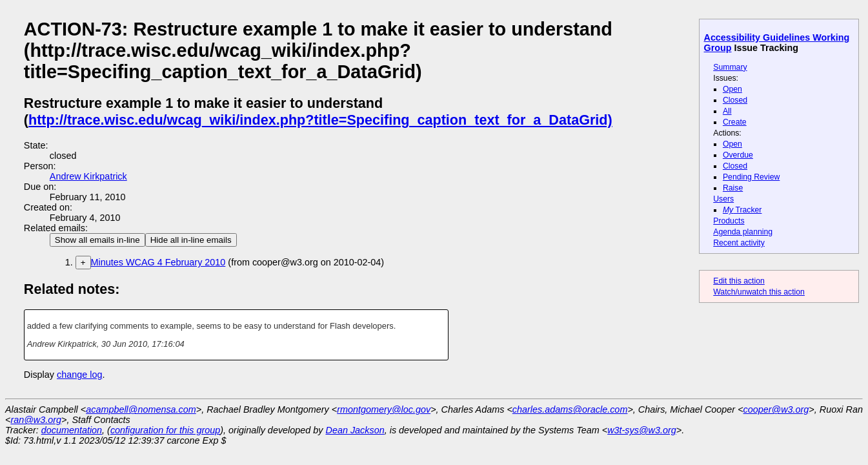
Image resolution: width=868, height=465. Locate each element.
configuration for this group (165, 430)
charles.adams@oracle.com (570, 409)
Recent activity (739, 243)
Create (735, 122)
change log (79, 375)
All (727, 111)
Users (723, 199)
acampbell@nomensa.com (141, 409)
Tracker (742, 210)
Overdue (738, 155)
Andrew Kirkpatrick (88, 176)
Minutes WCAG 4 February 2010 (158, 262)
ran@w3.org (36, 420)
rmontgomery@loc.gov (384, 409)
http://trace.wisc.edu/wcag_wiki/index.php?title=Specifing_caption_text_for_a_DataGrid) (320, 120)
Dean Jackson (355, 430)
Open (732, 89)
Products (729, 221)
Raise (733, 188)
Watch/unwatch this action (759, 292)
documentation (72, 430)
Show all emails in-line (97, 240)
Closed (735, 100)
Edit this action (739, 281)
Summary (730, 67)
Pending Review (751, 177)
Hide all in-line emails (191, 240)
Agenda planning (743, 232)
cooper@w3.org (776, 409)
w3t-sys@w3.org (642, 430)
